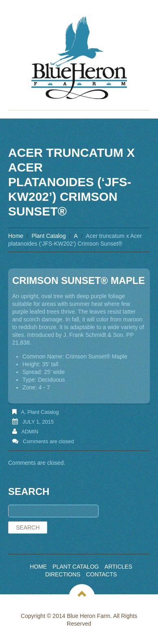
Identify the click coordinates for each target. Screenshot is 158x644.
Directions (63, 574)
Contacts (101, 574)
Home (16, 236)
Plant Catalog (48, 236)
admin (30, 432)
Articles (118, 567)
